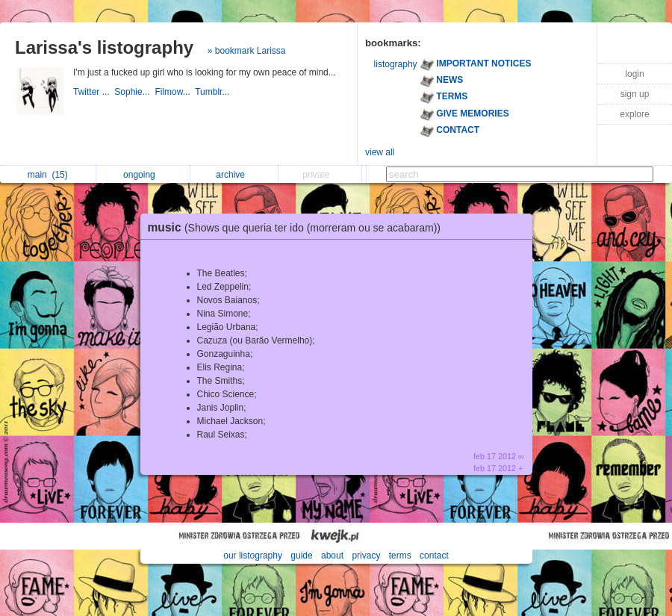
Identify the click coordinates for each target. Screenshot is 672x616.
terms (400, 556)
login (634, 74)
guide (301, 556)
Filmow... (175, 92)
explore (634, 114)
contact (434, 556)
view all (380, 152)
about (332, 556)
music (298, 227)
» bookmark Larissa (247, 51)
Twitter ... (94, 92)
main (48, 175)
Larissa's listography (104, 47)
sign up (635, 94)
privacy (366, 556)
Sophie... (134, 92)
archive (234, 175)
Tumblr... (214, 92)
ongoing (143, 175)
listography (396, 64)
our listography (253, 556)
